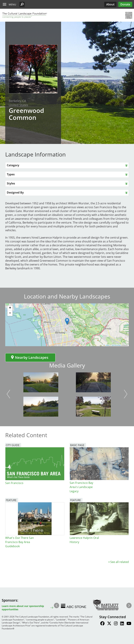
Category (13, 165)
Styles (11, 183)
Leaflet (106, 345)
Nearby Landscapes (29, 357)
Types (11, 174)
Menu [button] (12, 4)
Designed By (15, 192)
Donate (125, 4)
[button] (22, 4)
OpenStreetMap (116, 345)
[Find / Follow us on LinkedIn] (122, 624)
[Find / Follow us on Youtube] (129, 624)
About (110, 4)
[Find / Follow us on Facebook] (102, 624)
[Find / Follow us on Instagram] (116, 624)
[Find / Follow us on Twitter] (109, 624)
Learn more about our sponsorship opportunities (23, 608)
